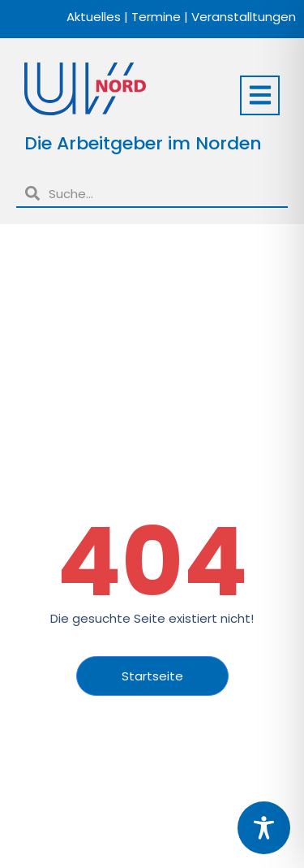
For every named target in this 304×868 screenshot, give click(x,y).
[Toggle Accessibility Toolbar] (264, 828)
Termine (156, 17)
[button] (260, 95)
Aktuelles (94, 17)
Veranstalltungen (244, 17)
